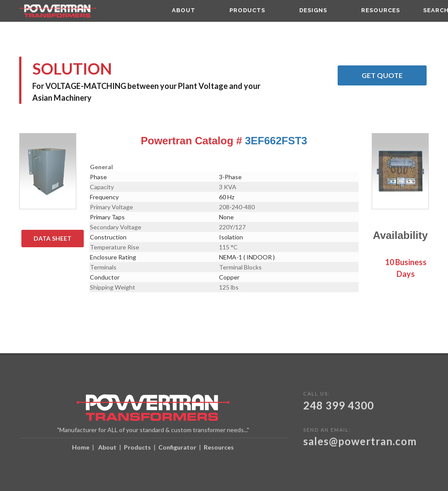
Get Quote (394, 75)
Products (137, 447)
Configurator (177, 447)
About (107, 447)
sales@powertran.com (360, 441)
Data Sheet (59, 239)
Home (81, 447)
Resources (219, 447)
